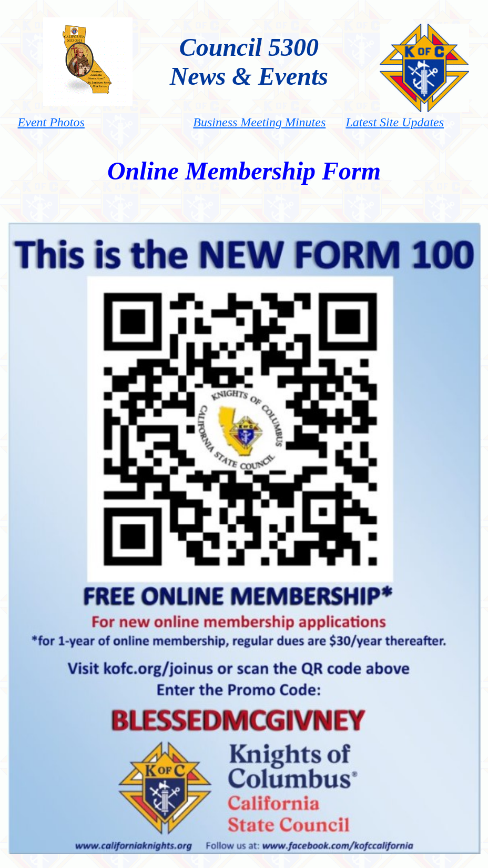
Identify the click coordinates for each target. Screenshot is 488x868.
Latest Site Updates (395, 122)
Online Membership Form (244, 171)
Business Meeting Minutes (259, 122)
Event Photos (51, 122)
